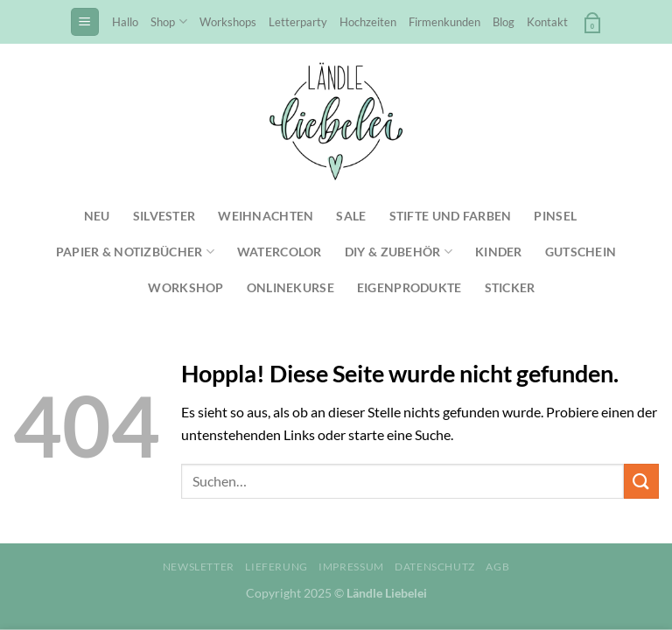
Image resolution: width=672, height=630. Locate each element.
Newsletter (199, 567)
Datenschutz (435, 567)
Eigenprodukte (409, 287)
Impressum (351, 567)
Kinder (499, 252)
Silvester (164, 216)
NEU (97, 216)
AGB (497, 567)
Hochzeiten (368, 22)
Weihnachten (266, 216)
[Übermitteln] (641, 481)
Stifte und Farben (451, 216)
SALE (351, 216)
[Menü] (85, 22)
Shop (168, 21)
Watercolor (280, 252)
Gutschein (581, 252)
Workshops (228, 22)
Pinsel (555, 216)
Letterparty (298, 22)
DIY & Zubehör (399, 252)
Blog (504, 22)
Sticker (510, 287)
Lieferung (276, 567)
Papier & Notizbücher (135, 252)
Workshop (185, 287)
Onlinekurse (290, 287)
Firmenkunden (444, 22)
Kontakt (547, 22)
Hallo (125, 22)
